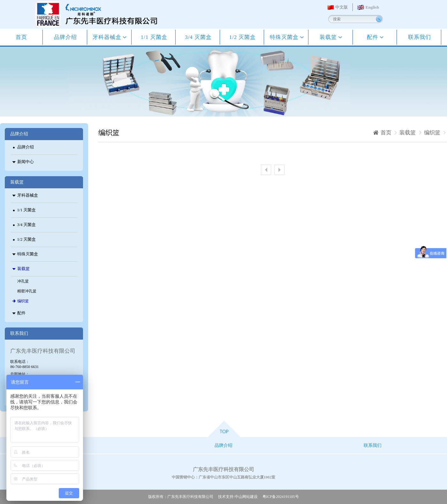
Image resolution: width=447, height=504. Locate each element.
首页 (21, 37)
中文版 (341, 7)
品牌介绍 (65, 37)
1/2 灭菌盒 (243, 37)
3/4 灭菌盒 (198, 37)
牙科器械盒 (108, 37)
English (372, 7)
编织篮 (432, 133)
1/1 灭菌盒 (154, 37)
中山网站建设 (246, 497)
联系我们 (420, 37)
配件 (373, 37)
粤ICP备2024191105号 (281, 497)
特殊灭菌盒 (285, 37)
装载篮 (329, 37)
